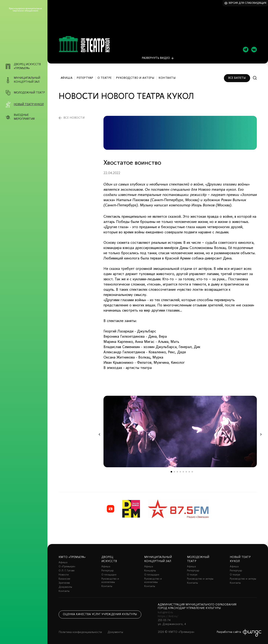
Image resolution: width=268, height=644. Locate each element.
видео (156, 56)
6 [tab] (186, 470)
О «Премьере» (67, 565)
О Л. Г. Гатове (67, 569)
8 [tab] (192, 470)
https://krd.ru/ (168, 615)
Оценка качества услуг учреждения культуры (100, 612)
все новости (74, 116)
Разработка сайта (229, 630)
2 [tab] (174, 470)
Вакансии (64, 577)
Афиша (67, 76)
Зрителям (64, 581)
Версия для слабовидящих (248, 3)
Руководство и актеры (135, 76)
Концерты (150, 569)
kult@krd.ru (165, 611)
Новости (64, 573)
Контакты (167, 76)
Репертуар (85, 76)
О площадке (109, 573)
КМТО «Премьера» (72, 555)
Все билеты (237, 76)
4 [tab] (180, 470)
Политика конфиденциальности (80, 630)
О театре (105, 76)
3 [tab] (177, 470)
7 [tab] (189, 470)
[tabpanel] (180, 429)
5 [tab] (183, 470)
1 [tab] (171, 470)
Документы (65, 585)
